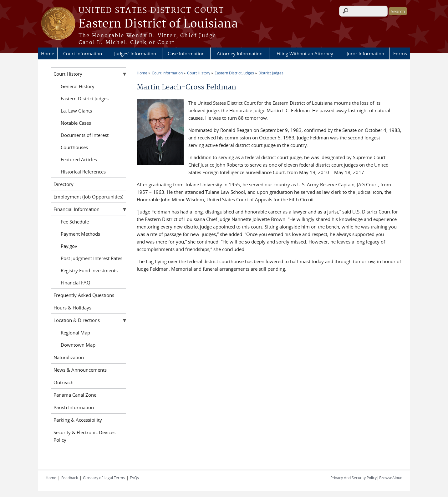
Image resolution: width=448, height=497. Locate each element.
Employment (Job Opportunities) (88, 197)
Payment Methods (80, 234)
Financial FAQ (76, 283)
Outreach (64, 382)
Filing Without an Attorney (305, 53)
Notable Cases (76, 123)
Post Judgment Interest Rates (92, 258)
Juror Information (365, 53)
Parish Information (74, 407)
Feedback (70, 478)
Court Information (83, 53)
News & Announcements (80, 370)
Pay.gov (69, 246)
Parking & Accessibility (78, 420)
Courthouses (74, 147)
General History (78, 86)
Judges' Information (135, 53)
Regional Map (75, 333)
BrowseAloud (391, 478)
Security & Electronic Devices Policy (84, 436)
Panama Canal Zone (75, 395)
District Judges (271, 73)
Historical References (83, 172)
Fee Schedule (75, 222)
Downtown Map (78, 345)
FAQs (134, 478)
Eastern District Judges (234, 73)
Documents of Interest (85, 135)
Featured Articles (79, 159)
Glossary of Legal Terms (104, 478)
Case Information (186, 53)
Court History (199, 73)
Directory (64, 184)
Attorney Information (240, 53)
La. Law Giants (76, 111)
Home (48, 53)
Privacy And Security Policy (354, 478)
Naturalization (69, 357)
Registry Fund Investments (89, 270)
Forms (400, 53)
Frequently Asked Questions (84, 295)
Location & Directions (77, 320)
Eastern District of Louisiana (158, 24)
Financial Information (76, 209)
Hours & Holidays (72, 308)
